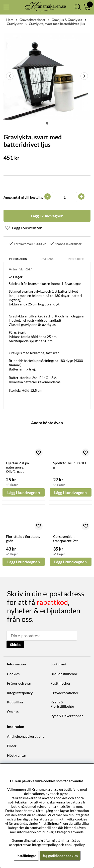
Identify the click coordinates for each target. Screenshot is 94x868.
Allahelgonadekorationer (26, 736)
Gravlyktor (15, 24)
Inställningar (26, 856)
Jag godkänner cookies (60, 856)
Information (18, 259)
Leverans (47, 259)
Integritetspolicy (20, 693)
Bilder (12, 746)
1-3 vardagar (71, 284)
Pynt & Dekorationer (67, 716)
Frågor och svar (19, 683)
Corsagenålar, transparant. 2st (65, 539)
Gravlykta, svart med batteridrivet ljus (57, 24)
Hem (10, 20)
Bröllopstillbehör (64, 674)
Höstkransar (17, 755)
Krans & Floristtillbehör (63, 704)
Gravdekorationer (32, 20)
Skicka (15, 644)
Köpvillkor (15, 702)
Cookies (13, 674)
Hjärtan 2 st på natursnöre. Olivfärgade (17, 467)
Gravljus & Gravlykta (67, 20)
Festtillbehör (61, 683)
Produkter (76, 259)
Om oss (13, 712)
